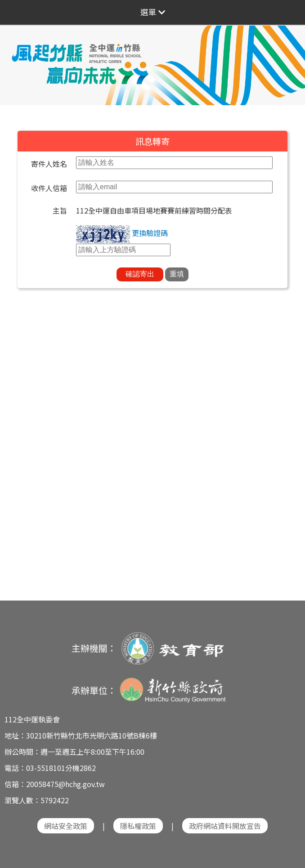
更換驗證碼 (150, 233)
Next (289, 59)
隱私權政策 (138, 826)
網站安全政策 (66, 826)
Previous (16, 59)
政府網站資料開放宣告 (225, 826)
